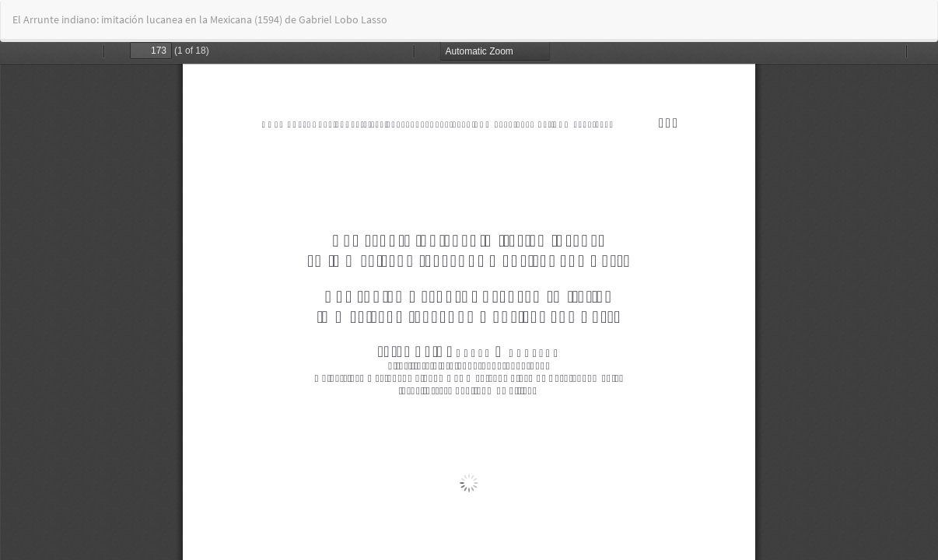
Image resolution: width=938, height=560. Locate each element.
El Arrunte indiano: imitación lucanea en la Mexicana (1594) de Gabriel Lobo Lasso (200, 19)
